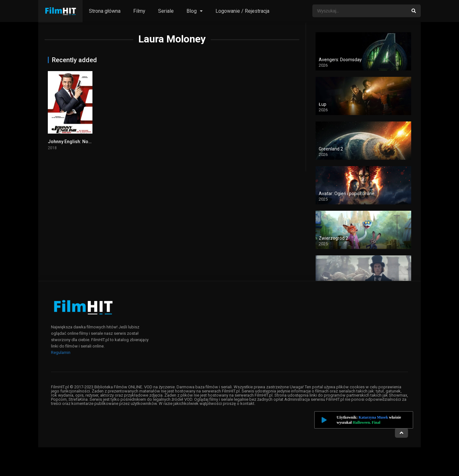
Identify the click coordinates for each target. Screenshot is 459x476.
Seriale (166, 11)
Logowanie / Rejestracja (242, 11)
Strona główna (105, 11)
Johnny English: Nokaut (72, 142)
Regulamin (61, 352)
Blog (192, 11)
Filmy (139, 11)
